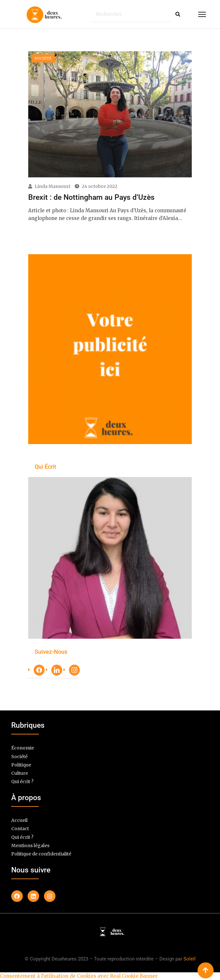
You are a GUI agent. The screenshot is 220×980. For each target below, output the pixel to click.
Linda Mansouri (52, 186)
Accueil (19, 820)
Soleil (190, 959)
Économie (23, 748)
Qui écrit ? (22, 782)
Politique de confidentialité (41, 854)
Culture (20, 773)
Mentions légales (30, 845)
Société (19, 756)
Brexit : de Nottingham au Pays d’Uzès (91, 197)
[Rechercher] (131, 14)
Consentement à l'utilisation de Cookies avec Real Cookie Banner (79, 976)
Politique (21, 765)
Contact (20, 829)
